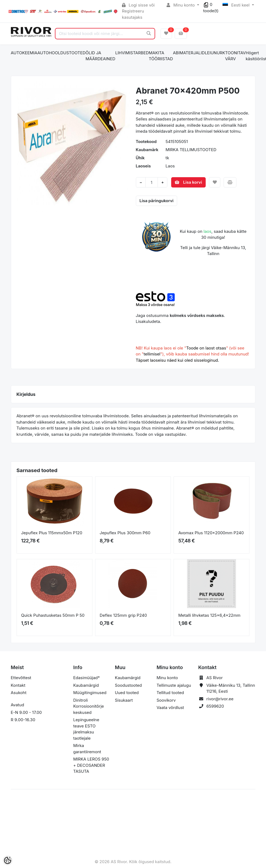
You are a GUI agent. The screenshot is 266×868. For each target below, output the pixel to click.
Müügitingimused (90, 693)
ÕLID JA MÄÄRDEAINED (100, 56)
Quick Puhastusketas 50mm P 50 (53, 615)
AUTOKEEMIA (24, 53)
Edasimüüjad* (87, 678)
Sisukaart (124, 700)
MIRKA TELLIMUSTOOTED (191, 150)
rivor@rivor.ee (220, 699)
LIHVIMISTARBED (132, 53)
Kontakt (18, 685)
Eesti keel (237, 5)
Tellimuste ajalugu (174, 685)
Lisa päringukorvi (156, 201)
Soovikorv (166, 700)
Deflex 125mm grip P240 (123, 615)
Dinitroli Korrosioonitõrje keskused (89, 706)
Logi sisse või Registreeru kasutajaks (138, 11)
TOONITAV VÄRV (236, 56)
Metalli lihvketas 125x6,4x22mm (209, 615)
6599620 (215, 706)
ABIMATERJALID (189, 53)
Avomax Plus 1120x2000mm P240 (211, 533)
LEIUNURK (215, 53)
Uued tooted (127, 693)
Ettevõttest (21, 678)
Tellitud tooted (170, 693)
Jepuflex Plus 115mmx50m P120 (52, 533)
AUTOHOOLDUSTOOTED (61, 53)
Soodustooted (128, 685)
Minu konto (181, 5)
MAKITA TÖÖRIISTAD (161, 56)
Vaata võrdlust (170, 708)
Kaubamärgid (86, 685)
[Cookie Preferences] (8, 860)
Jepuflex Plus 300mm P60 (125, 533)
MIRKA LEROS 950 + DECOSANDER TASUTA (91, 765)
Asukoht (19, 693)
